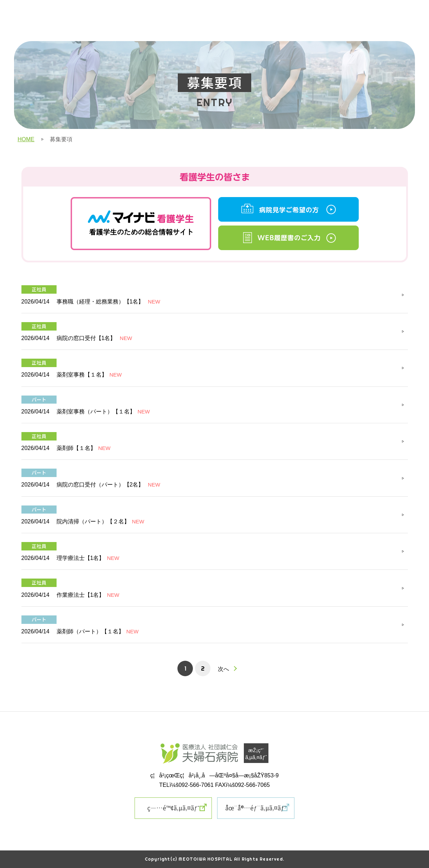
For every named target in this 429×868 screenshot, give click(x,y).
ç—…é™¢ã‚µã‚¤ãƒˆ (173, 808)
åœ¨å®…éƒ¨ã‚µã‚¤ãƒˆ (256, 808)
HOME (26, 139)
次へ (223, 669)
